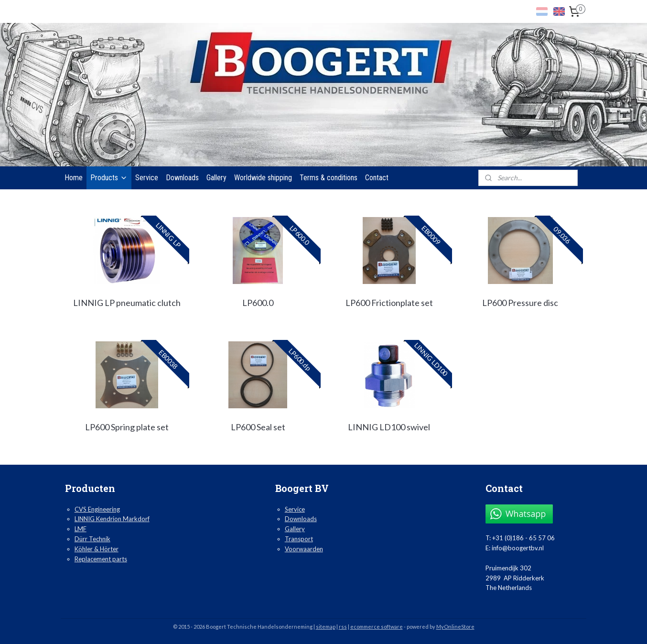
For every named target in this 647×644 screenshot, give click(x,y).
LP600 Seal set (258, 427)
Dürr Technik (92, 539)
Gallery (216, 178)
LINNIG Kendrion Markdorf (112, 519)
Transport (299, 539)
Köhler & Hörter (97, 549)
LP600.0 (258, 303)
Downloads (182, 178)
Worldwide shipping (263, 178)
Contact (377, 178)
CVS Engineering (97, 509)
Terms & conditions (329, 178)
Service (147, 178)
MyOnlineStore (455, 627)
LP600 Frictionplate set (389, 303)
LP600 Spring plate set (127, 427)
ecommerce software (377, 627)
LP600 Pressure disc (520, 303)
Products (109, 178)
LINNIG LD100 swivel (389, 427)
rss (343, 627)
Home (74, 178)
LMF (81, 529)
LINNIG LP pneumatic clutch (127, 303)
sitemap (326, 627)
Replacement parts (101, 559)
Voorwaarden (304, 549)
